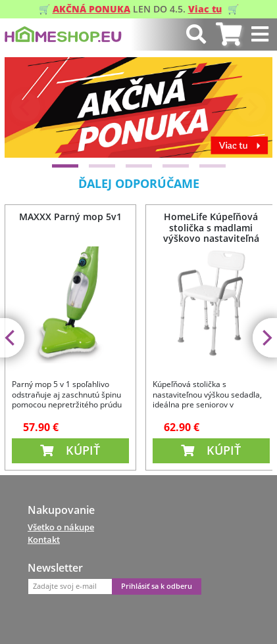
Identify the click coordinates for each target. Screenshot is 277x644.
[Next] (251, 107)
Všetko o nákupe (61, 527)
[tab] (229, 34)
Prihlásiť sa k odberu (157, 586)
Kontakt (44, 540)
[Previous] (26, 107)
